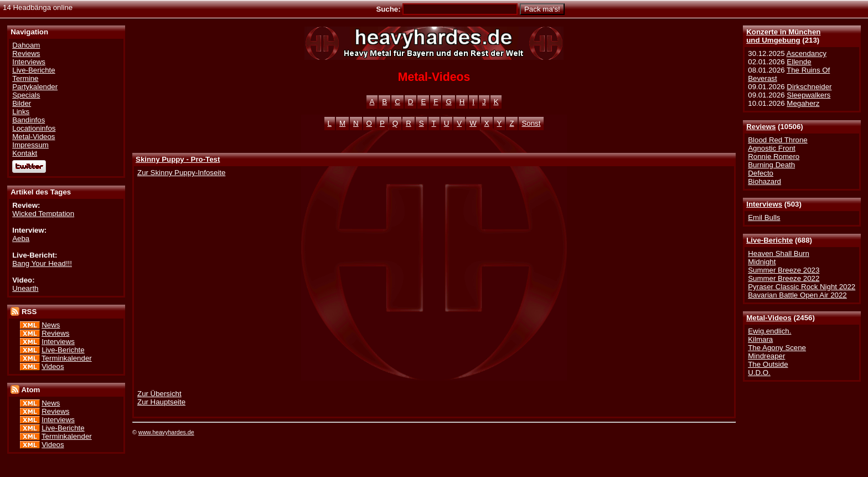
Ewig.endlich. (769, 331)
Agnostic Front (772, 148)
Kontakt (25, 153)
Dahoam (26, 45)
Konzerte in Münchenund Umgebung (783, 36)
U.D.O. (759, 373)
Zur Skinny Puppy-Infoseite (181, 173)
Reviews (761, 127)
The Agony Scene (777, 348)
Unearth (25, 288)
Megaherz (803, 103)
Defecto (761, 173)
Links (21, 112)
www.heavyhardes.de (166, 432)
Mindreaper (766, 356)
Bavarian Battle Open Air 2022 (797, 295)
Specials (26, 95)
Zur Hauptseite (161, 402)
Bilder (22, 103)
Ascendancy (807, 53)
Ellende (799, 62)
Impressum (30, 145)
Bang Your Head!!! (42, 263)
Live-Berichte (769, 240)
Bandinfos (29, 120)
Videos (53, 366)
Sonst (531, 123)
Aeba (21, 238)
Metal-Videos (769, 318)
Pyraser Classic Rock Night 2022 (802, 287)
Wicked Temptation (43, 214)
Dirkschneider (809, 87)
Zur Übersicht (159, 394)
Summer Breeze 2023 (784, 270)
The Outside (768, 364)
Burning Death (771, 165)
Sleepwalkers (808, 95)
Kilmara (760, 339)
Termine (25, 78)
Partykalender (35, 87)
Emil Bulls (764, 217)
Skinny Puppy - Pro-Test (178, 159)
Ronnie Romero (774, 157)
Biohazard (764, 181)
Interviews (764, 204)
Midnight (762, 262)
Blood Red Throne (777, 140)
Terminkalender (67, 358)
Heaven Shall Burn (779, 253)
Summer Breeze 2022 (784, 278)
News (51, 325)
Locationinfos (34, 128)
